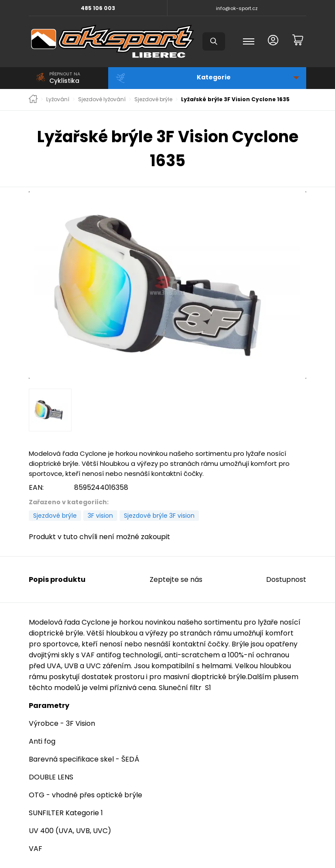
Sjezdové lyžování (102, 99)
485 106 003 (98, 8)
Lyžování (58, 99)
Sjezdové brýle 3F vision (159, 516)
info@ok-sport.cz (237, 8)
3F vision (100, 516)
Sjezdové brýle (153, 99)
